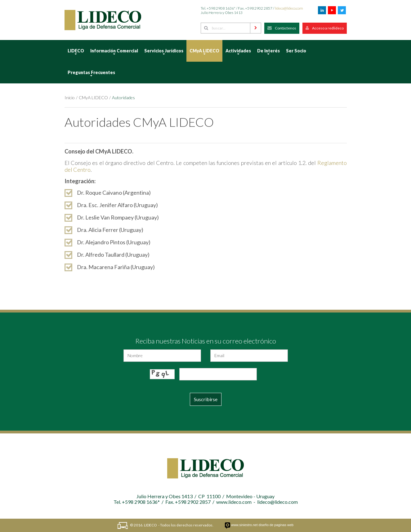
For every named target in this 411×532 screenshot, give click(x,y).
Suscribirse (206, 399)
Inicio (70, 98)
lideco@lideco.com (289, 8)
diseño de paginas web (276, 525)
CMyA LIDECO (93, 98)
